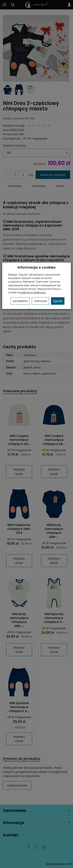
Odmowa (40, 301)
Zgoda (58, 301)
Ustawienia (20, 301)
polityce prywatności (33, 292)
